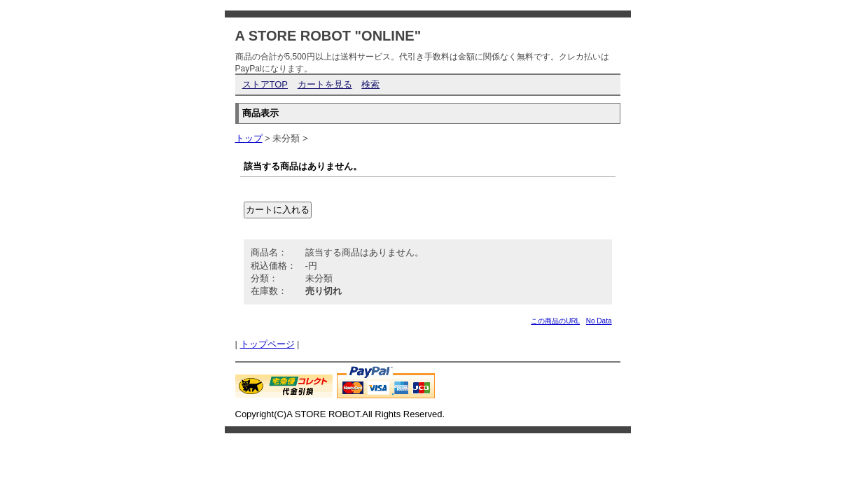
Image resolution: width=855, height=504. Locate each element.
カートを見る (325, 84)
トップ (249, 138)
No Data (599, 321)
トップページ (267, 344)
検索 (370, 84)
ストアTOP (265, 84)
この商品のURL (555, 321)
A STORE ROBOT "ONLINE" (328, 36)
